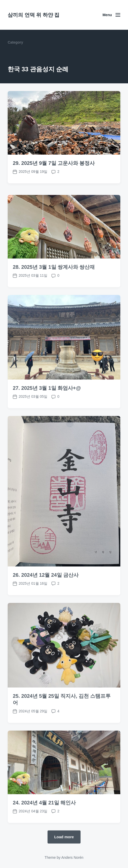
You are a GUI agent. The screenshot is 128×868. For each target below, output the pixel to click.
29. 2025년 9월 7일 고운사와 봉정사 (54, 163)
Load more (64, 837)
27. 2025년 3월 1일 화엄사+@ (47, 408)
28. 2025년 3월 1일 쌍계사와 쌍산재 (54, 287)
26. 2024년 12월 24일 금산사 (46, 595)
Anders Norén (72, 857)
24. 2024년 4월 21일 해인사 (44, 823)
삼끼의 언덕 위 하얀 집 (34, 15)
